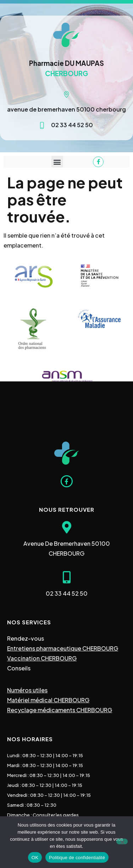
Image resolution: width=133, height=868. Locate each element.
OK (35, 858)
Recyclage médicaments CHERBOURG (60, 710)
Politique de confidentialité (77, 858)
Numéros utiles (27, 690)
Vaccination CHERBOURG (42, 658)
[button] (57, 162)
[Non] (122, 841)
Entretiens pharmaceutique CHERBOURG (63, 648)
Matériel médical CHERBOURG (48, 700)
